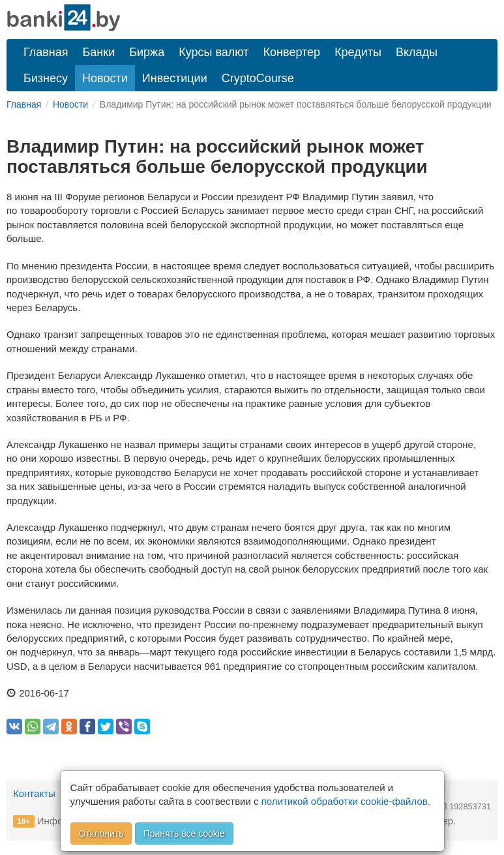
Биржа (147, 52)
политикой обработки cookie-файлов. (346, 801)
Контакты (34, 793)
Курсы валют (214, 52)
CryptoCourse (258, 78)
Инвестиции (175, 78)
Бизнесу (46, 78)
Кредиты (358, 52)
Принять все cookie (184, 833)
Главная (46, 52)
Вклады (417, 52)
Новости (105, 78)
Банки (99, 52)
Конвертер (292, 52)
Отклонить (101, 833)
